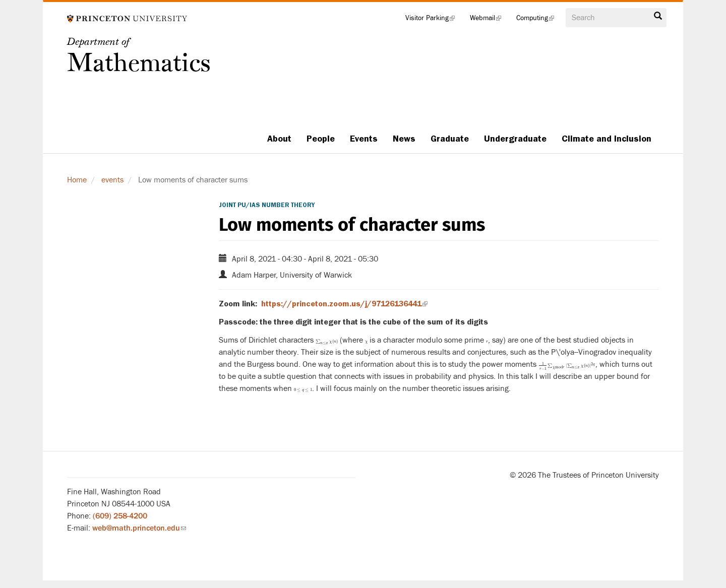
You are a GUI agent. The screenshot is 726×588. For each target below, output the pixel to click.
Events (364, 139)
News (404, 139)
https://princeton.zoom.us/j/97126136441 (344, 304)
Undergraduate (515, 139)
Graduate (450, 139)
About (279, 139)
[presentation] (327, 340)
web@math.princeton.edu (139, 528)
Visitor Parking (434, 20)
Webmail (489, 20)
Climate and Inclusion (607, 139)
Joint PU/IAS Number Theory (267, 205)
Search (658, 16)
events (112, 180)
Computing (539, 20)
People (321, 139)
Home (77, 180)
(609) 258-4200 (120, 516)
